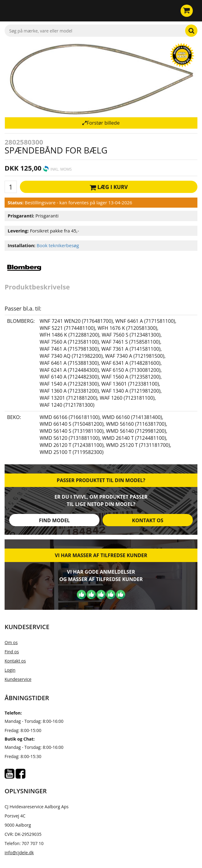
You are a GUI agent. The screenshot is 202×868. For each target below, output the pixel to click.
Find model (54, 520)
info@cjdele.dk (19, 853)
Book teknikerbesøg (58, 245)
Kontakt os (148, 520)
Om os (11, 642)
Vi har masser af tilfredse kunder (101, 555)
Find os (12, 652)
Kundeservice (18, 679)
